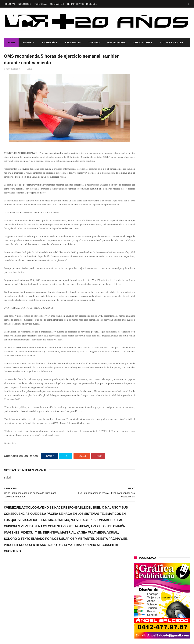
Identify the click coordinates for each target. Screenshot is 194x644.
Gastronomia (117, 43)
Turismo (94, 43)
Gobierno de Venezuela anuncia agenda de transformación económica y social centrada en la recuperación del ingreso (161, 284)
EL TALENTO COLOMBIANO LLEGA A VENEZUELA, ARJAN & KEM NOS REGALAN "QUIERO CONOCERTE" (162, 162)
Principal (10, 4)
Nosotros (25, 4)
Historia (28, 43)
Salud (29, 69)
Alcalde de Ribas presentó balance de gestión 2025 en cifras (171, 263)
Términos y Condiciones (82, 4)
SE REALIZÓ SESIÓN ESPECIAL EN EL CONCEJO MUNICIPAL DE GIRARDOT (172, 199)
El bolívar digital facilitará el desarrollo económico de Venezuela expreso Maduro (170, 181)
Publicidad (41, 4)
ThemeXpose (71, 639)
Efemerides (73, 43)
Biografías (50, 43)
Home (11, 43)
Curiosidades (143, 43)
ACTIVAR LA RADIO (171, 43)
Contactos (57, 4)
